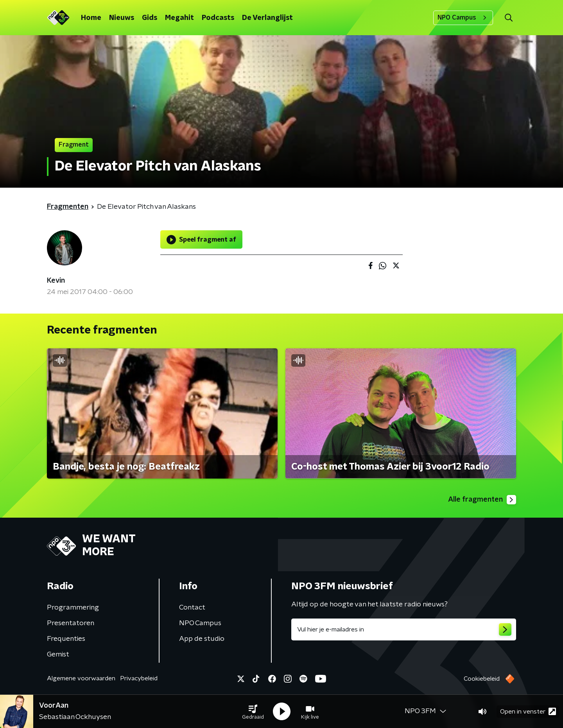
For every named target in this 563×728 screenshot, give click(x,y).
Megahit (179, 18)
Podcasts (218, 18)
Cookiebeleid (482, 679)
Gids (150, 18)
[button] (253, 712)
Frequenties (66, 639)
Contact (192, 608)
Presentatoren (71, 623)
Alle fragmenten (482, 500)
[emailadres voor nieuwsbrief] (404, 629)
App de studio (202, 639)
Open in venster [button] (528, 711)
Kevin (56, 281)
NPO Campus (463, 18)
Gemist (58, 654)
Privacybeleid (139, 678)
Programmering (73, 608)
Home (91, 18)
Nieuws (122, 18)
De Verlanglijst (267, 18)
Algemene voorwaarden (81, 678)
